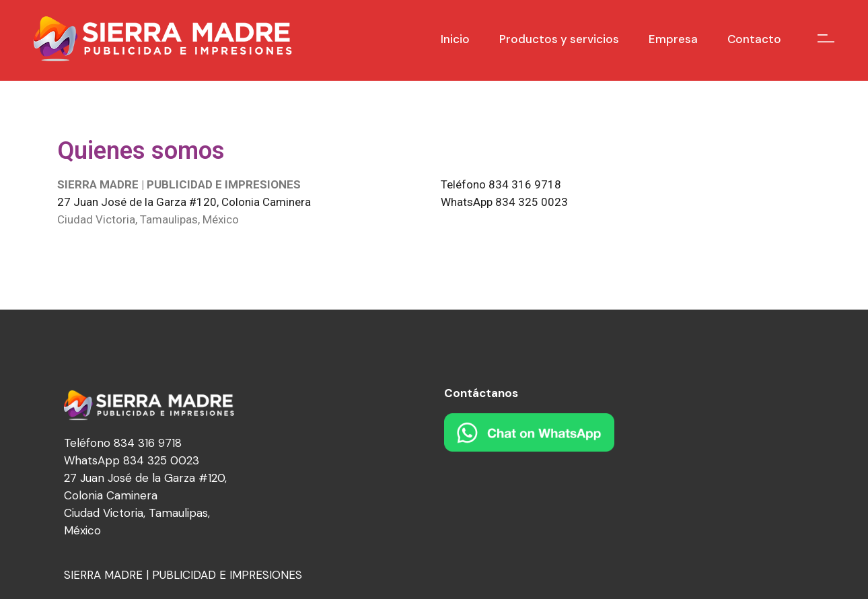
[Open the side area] (826, 39)
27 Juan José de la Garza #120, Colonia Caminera (184, 202)
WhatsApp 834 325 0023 (504, 202)
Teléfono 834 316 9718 (501, 184)
